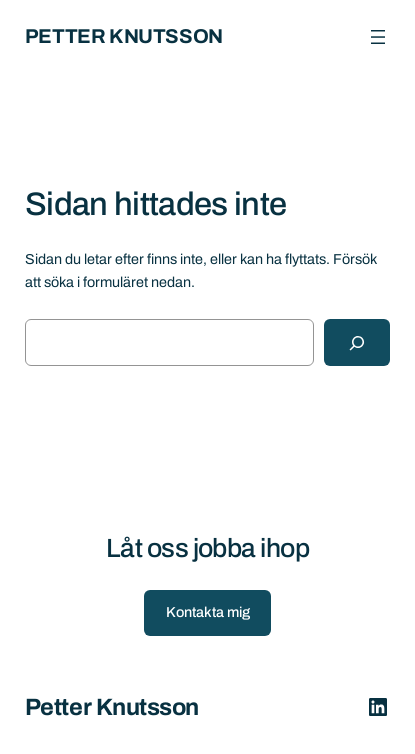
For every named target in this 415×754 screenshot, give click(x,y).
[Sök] (357, 342)
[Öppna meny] (378, 37)
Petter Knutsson (124, 36)
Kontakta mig (208, 612)
